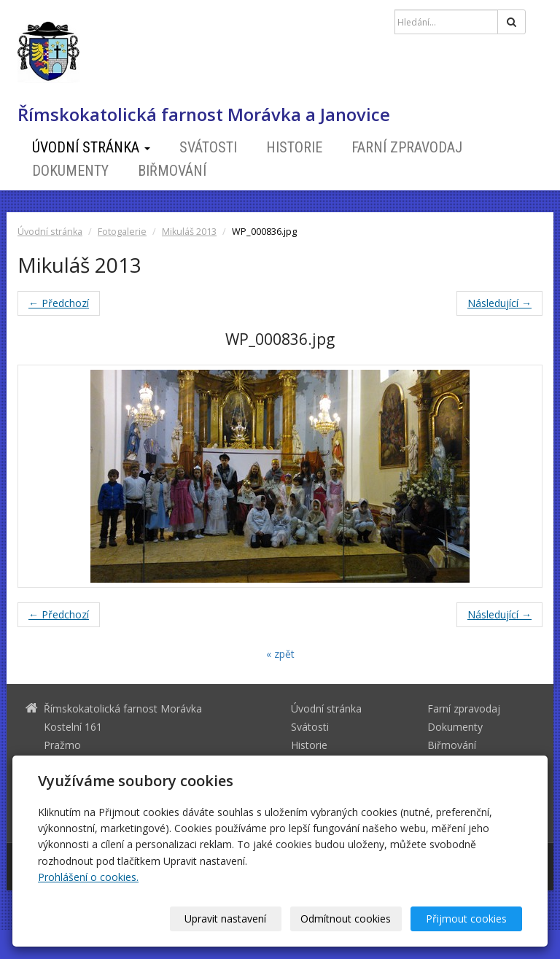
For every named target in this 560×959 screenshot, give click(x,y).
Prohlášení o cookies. (88, 877)
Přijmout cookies (466, 919)
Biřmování (172, 171)
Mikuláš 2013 (189, 232)
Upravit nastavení (225, 919)
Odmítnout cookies (346, 919)
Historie (294, 147)
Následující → (499, 303)
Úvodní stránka (91, 147)
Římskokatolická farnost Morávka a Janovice (204, 114)
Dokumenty (70, 171)
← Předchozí (59, 303)
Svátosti (208, 147)
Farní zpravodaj (407, 147)
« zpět (280, 654)
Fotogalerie (122, 232)
